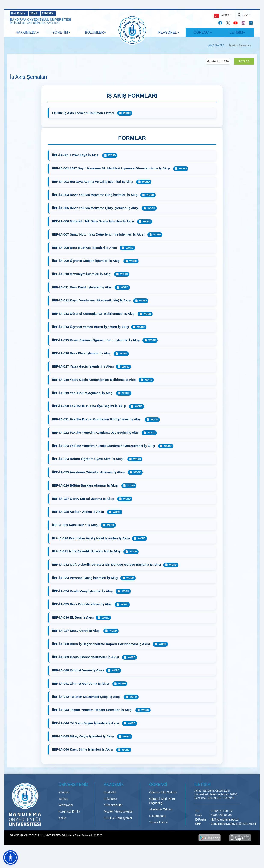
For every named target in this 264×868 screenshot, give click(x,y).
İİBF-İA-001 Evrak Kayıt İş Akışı (76, 156)
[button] (10, 858)
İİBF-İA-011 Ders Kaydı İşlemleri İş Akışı (83, 291)
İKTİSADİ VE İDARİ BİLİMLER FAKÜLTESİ (35, 23)
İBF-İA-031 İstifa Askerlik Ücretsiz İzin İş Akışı (87, 561)
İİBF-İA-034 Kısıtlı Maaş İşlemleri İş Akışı (83, 601)
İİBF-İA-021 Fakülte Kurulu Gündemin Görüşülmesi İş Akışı (98, 426)
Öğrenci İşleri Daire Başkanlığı (162, 815)
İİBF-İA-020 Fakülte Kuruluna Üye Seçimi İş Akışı (90, 412)
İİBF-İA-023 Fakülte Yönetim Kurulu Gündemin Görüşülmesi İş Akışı (105, 453)
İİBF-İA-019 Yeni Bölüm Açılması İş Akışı (83, 399)
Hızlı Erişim (20, 13)
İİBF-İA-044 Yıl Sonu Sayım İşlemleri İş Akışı (86, 737)
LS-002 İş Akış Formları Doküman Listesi (84, 113)
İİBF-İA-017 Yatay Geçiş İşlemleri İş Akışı (83, 372)
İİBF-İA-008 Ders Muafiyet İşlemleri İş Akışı (85, 250)
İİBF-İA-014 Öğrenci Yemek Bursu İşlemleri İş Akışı (91, 331)
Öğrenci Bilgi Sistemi (163, 806)
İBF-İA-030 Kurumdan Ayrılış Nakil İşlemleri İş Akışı (91, 547)
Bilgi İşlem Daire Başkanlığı (78, 850)
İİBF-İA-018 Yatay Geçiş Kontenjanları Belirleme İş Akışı (95, 385)
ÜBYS (40, 13)
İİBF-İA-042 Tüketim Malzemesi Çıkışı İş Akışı (87, 709)
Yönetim (64, 806)
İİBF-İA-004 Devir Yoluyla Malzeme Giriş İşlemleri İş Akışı (96, 196)
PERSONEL (168, 32)
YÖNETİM (61, 32)
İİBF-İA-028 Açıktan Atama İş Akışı (79, 520)
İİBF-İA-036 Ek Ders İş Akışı (73, 628)
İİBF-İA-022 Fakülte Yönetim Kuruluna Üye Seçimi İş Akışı (96, 439)
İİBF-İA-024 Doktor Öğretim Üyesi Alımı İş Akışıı (89, 466)
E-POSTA (60, 13)
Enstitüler (110, 806)
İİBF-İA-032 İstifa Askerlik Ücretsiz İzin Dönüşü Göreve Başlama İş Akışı (107, 574)
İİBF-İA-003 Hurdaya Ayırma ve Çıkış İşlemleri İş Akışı (94, 183)
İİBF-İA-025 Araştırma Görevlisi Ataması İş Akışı (89, 480)
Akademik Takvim (161, 823)
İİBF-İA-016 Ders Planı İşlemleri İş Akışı (82, 358)
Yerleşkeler (66, 819)
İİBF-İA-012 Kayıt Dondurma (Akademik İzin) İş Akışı (92, 304)
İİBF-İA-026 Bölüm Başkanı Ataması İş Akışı (86, 493)
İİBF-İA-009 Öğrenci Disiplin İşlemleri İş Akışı (87, 264)
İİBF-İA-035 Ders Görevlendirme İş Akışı (83, 615)
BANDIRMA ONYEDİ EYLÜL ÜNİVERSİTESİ (40, 19)
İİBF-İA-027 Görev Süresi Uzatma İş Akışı (84, 507)
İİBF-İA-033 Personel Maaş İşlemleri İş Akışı (86, 588)
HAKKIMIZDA (27, 32)
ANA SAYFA (216, 45)
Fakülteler (110, 813)
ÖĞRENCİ (203, 32)
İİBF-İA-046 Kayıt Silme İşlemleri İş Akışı (84, 763)
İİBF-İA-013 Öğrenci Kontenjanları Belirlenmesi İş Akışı (94, 318)
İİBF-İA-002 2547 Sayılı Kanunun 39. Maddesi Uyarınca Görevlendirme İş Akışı (112, 169)
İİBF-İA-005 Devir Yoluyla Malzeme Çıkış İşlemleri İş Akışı (96, 210)
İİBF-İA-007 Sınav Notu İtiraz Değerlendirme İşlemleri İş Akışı (99, 237)
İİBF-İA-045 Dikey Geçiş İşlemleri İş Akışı (84, 750)
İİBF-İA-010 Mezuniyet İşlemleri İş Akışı (83, 277)
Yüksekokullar (113, 819)
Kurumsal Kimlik (69, 826)
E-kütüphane (158, 830)
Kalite (62, 832)
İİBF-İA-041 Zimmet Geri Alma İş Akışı (82, 696)
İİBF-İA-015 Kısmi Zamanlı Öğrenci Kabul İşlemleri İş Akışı (97, 345)
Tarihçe (63, 813)
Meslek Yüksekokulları (119, 826)
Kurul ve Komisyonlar (118, 832)
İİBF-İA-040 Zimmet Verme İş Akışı (78, 682)
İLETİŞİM (237, 32)
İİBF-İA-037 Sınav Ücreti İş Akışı (77, 642)
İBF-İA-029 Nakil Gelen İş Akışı (76, 534)
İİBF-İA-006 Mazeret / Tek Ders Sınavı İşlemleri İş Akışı (94, 223)
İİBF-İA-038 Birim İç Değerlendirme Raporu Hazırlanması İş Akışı (102, 655)
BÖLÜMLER (95, 32)
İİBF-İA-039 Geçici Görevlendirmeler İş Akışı (86, 669)
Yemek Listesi (158, 836)
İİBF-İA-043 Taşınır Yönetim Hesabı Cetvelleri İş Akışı (93, 723)
